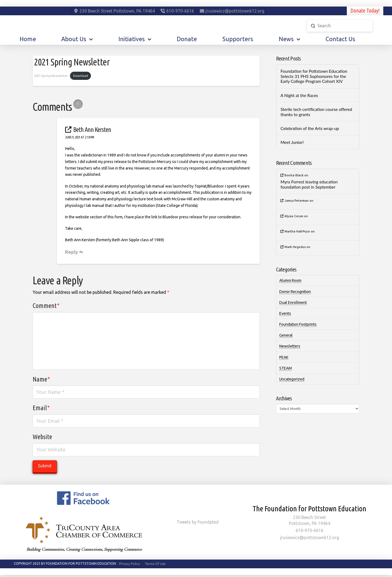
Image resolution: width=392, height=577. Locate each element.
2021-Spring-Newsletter (51, 76)
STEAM (286, 368)
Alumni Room (290, 280)
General (286, 335)
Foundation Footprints (298, 324)
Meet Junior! (292, 142)
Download (81, 76)
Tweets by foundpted (198, 522)
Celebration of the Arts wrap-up (310, 128)
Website (42, 437)
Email (41, 408)
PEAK (284, 357)
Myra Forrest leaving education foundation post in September (309, 184)
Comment (46, 306)
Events (285, 313)
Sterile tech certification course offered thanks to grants (316, 112)
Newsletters (290, 346)
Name (41, 379)
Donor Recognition (295, 292)
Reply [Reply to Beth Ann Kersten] (74, 252)
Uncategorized (292, 379)
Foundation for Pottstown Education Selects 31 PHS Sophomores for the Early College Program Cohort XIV (314, 76)
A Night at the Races (299, 95)
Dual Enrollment (293, 303)
